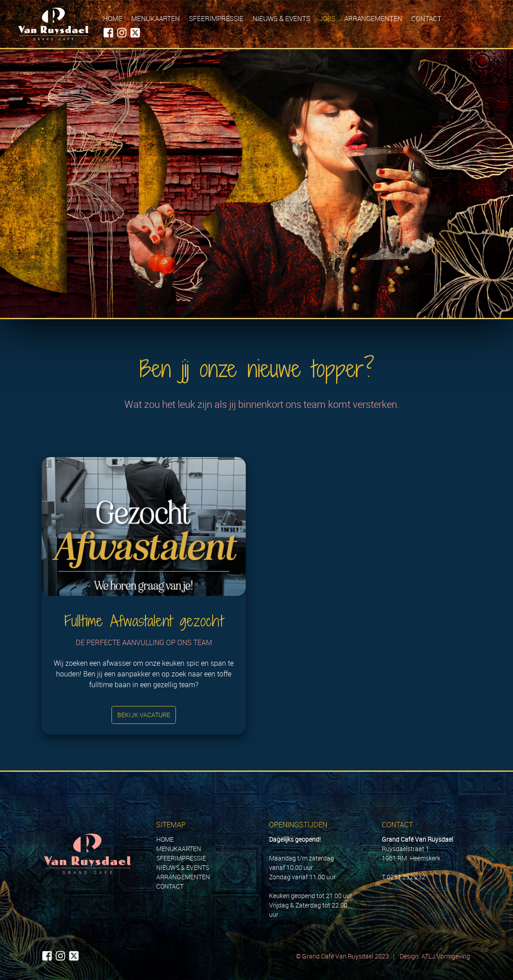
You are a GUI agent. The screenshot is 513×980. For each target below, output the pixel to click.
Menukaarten (156, 18)
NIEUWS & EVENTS (183, 867)
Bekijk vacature (144, 715)
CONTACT (170, 886)
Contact (426, 18)
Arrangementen (373, 18)
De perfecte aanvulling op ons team (144, 642)
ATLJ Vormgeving (446, 956)
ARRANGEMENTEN (183, 877)
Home (113, 18)
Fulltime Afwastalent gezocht (144, 621)
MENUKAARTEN (179, 849)
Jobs (327, 18)
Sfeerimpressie (216, 18)
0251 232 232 (406, 877)
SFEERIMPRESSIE (181, 858)
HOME (165, 839)
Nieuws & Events (281, 18)
